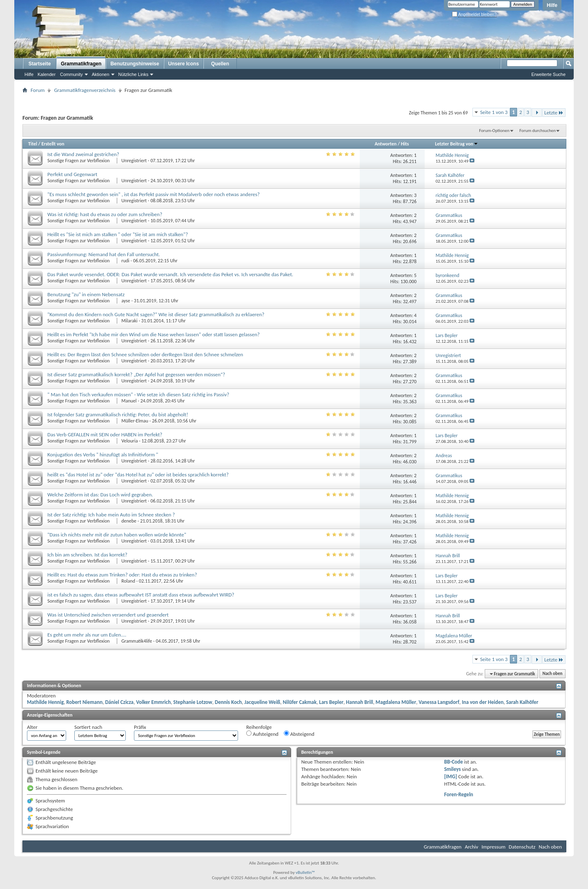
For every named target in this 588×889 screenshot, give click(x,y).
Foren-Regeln (459, 794)
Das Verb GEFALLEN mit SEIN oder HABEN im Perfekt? (105, 434)
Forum (38, 90)
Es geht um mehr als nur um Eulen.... (87, 635)
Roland (128, 581)
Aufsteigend (262, 734)
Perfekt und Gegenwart (72, 174)
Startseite (40, 64)
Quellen (220, 64)
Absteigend (299, 734)
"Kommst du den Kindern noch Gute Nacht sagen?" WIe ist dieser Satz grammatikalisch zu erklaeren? (156, 314)
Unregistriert (134, 161)
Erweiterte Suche (548, 74)
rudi (125, 261)
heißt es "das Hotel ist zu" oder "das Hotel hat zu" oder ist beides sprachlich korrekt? (138, 475)
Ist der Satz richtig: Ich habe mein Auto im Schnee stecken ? (111, 515)
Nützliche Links (134, 74)
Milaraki (129, 321)
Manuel (129, 401)
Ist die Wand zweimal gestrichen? (83, 154)
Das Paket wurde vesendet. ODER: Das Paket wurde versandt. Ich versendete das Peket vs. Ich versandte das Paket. (170, 274)
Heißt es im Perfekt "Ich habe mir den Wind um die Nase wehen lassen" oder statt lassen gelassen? (154, 334)
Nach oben (552, 674)
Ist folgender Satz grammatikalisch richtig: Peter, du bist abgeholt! (118, 414)
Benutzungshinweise (135, 64)
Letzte (554, 113)
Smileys (453, 769)
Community (71, 74)
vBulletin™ (305, 872)
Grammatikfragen (81, 64)
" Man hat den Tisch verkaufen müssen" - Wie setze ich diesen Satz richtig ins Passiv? (138, 394)
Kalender (47, 74)
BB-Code (454, 762)
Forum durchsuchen (538, 131)
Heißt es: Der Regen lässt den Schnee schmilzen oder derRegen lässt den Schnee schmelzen (145, 354)
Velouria (129, 441)
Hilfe (552, 5)
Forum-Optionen (494, 131)
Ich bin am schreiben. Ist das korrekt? (87, 555)
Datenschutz (522, 847)
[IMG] (451, 776)
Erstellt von (53, 144)
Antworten (385, 144)
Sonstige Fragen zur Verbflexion (79, 161)
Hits (405, 144)
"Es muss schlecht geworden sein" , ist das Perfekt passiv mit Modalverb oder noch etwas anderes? (154, 194)
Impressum (493, 847)
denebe (129, 521)
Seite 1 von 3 (494, 112)
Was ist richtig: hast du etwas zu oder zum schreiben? (105, 214)
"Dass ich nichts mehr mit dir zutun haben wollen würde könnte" (117, 535)
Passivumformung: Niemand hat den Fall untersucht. (104, 254)
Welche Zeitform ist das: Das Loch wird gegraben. (100, 495)
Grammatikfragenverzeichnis (85, 90)
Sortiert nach (88, 727)
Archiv (471, 847)
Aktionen (101, 74)
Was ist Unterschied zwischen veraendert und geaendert (108, 615)
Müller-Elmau (135, 421)
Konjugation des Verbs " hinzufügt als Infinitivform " (103, 455)
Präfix (140, 727)
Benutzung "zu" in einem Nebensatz (86, 294)
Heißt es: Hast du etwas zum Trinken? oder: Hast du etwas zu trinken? (122, 575)
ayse (126, 301)
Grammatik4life (137, 641)
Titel (33, 144)
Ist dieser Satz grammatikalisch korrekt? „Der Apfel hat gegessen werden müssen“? (136, 374)
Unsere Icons (184, 64)
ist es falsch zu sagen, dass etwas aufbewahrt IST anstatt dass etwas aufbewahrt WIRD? (141, 595)
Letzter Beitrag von (457, 144)
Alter (32, 727)
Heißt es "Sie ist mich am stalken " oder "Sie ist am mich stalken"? (118, 234)
